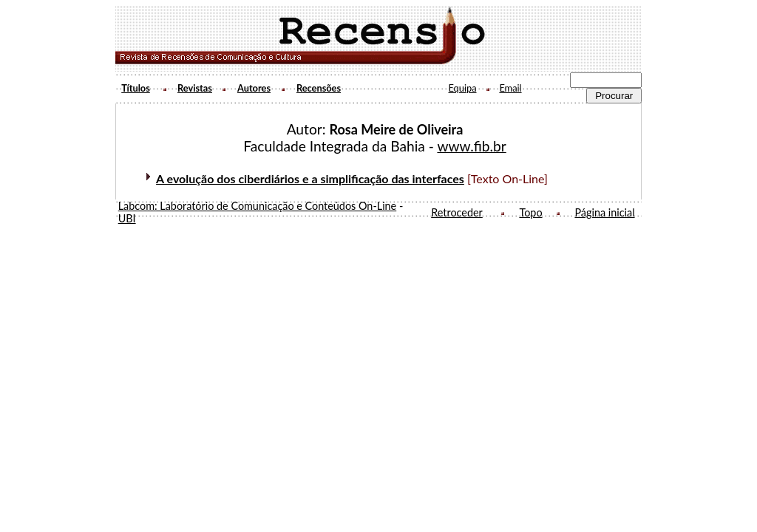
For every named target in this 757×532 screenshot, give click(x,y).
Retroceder (457, 212)
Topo (530, 212)
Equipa (462, 88)
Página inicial (604, 212)
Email (510, 88)
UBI (127, 218)
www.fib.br (471, 146)
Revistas (195, 88)
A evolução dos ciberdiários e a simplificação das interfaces (310, 178)
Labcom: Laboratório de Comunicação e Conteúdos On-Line (258, 206)
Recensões (319, 88)
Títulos (136, 88)
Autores (254, 88)
